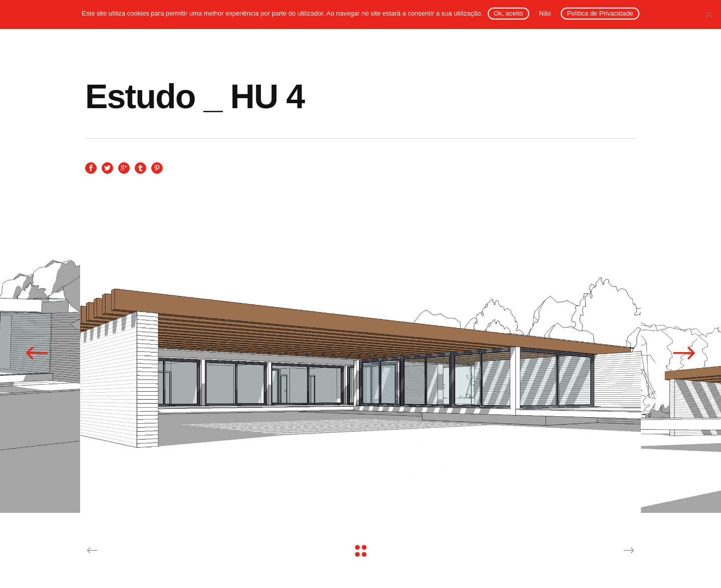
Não (545, 13)
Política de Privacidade (600, 13)
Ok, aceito (508, 13)
